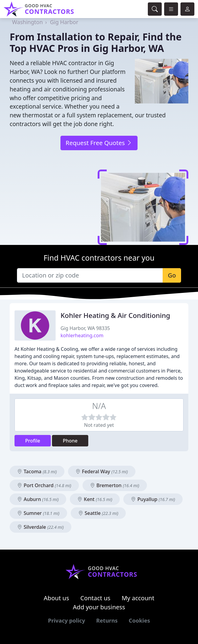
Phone (70, 441)
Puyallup (153, 499)
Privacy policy (67, 620)
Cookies (139, 620)
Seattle (98, 513)
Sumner (38, 513)
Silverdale (41, 527)
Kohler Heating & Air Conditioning (115, 315)
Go (172, 275)
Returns (107, 620)
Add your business (99, 607)
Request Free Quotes (99, 143)
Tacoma (37, 471)
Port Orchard (44, 485)
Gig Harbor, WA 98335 (85, 328)
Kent (95, 499)
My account (138, 598)
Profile (33, 441)
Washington (28, 22)
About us (57, 598)
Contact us (96, 598)
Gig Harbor (64, 22)
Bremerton (115, 485)
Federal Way (102, 471)
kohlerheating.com (82, 335)
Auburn (38, 499)
